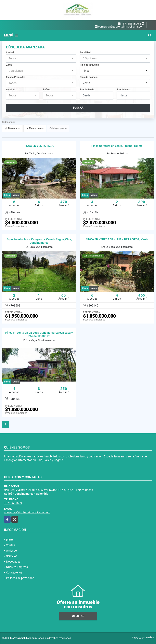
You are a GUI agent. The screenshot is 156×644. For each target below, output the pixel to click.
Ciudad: (10, 52)
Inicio (9, 540)
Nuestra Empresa (17, 567)
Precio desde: (87, 90)
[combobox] (41, 59)
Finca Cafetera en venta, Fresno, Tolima (117, 146)
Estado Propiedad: (16, 77)
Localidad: (86, 52)
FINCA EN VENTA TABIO (39, 146)
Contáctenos (14, 572)
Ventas (11, 545)
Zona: (9, 65)
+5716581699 (130, 24)
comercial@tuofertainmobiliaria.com (27, 512)
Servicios (12, 556)
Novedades (13, 562)
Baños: (47, 90)
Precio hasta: (124, 90)
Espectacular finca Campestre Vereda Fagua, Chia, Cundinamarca (39, 241)
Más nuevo (12, 128)
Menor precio (35, 128)
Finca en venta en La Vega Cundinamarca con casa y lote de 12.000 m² (39, 334)
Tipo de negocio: (89, 77)
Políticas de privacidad (20, 578)
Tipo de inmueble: (90, 65)
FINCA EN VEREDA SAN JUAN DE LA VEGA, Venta (117, 239)
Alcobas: (11, 90)
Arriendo (11, 551)
